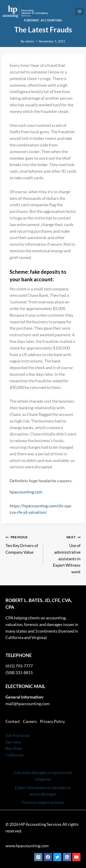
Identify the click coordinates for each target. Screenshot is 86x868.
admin (30, 41)
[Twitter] (57, 857)
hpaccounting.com (26, 492)
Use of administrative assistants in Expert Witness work (64, 554)
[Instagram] (38, 857)
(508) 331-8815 (19, 673)
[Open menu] (79, 11)
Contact (13, 721)
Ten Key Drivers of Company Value (22, 544)
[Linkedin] (67, 857)
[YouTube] (76, 857)
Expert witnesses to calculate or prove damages (43, 791)
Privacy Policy (52, 721)
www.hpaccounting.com (27, 846)
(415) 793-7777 (19, 666)
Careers (30, 721)
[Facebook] (48, 857)
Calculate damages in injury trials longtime (43, 776)
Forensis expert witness (43, 802)
